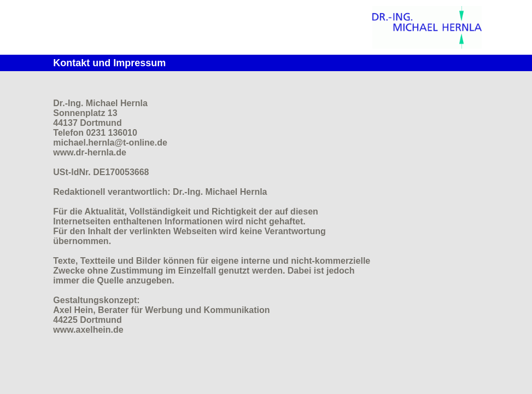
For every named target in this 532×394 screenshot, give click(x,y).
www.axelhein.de (88, 330)
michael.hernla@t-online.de (110, 143)
